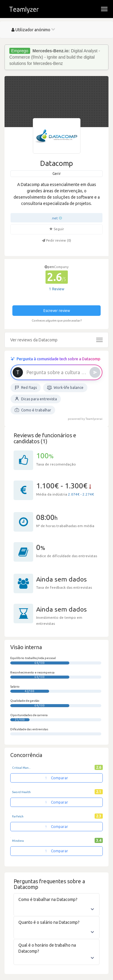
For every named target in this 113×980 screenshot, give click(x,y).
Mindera (18, 841)
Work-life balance (65, 388)
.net (55, 218)
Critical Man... (21, 768)
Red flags (26, 388)
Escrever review (57, 311)
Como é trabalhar (33, 410)
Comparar (57, 778)
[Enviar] (95, 372)
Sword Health (21, 792)
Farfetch (18, 816)
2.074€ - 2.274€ (81, 494)
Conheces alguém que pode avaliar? (57, 321)
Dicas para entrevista (36, 399)
